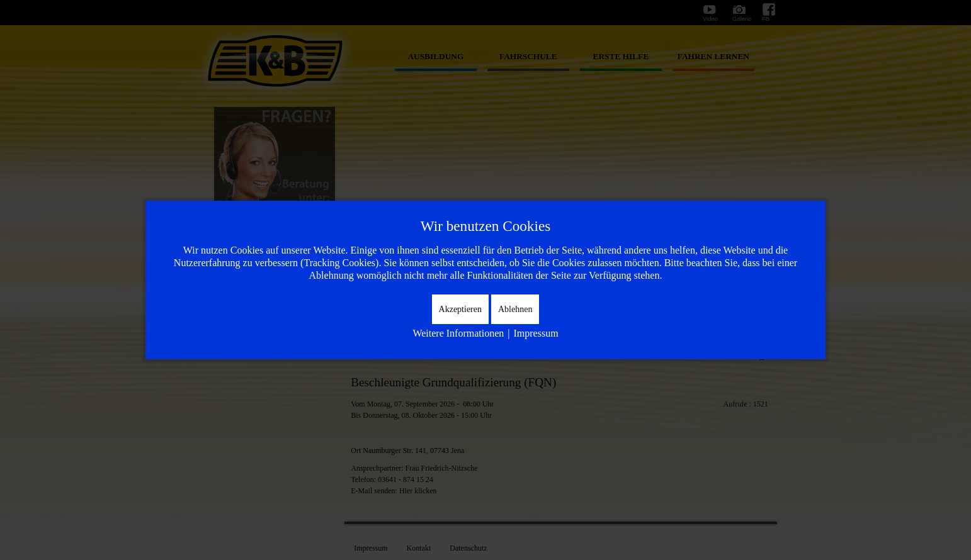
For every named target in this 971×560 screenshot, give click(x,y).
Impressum (536, 333)
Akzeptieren (460, 309)
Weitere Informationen (458, 333)
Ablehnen (515, 309)
